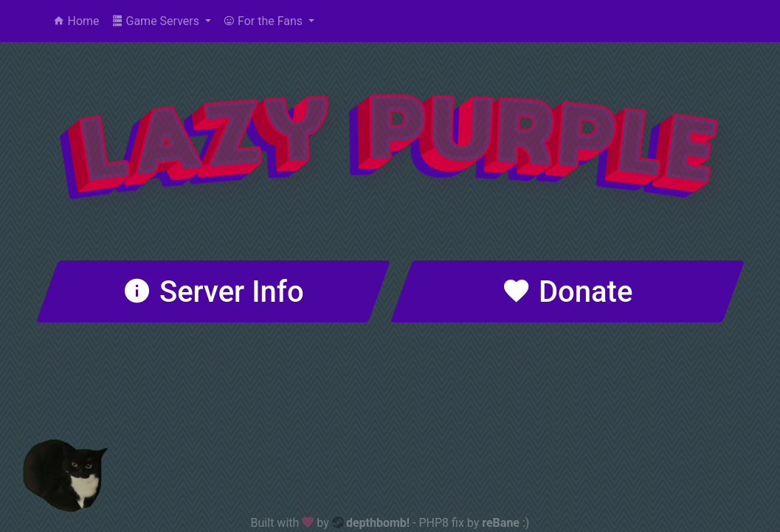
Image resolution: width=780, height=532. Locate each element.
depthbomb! (378, 523)
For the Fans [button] (264, 21)
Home (76, 21)
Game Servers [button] (157, 21)
